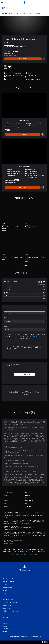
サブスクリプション (26, 13)
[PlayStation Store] (8, 8)
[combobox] (24, 313)
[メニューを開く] (2, 3)
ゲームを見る (37, 13)
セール (16, 13)
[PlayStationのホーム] (25, 3)
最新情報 (5, 13)
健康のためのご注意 (9, 542)
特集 (11, 13)
